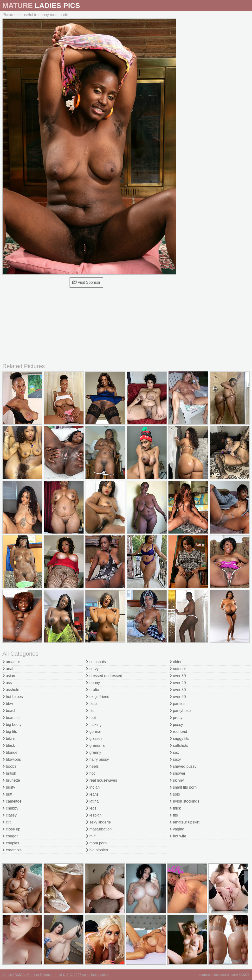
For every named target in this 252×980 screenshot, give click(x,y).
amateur (11, 662)
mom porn (96, 843)
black (9, 745)
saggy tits (179, 738)
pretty (176, 718)
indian (93, 787)
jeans (92, 794)
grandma (95, 745)
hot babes (13, 697)
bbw (8, 704)
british (9, 773)
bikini (9, 738)
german (94, 732)
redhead (178, 732)
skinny (177, 780)
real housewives (101, 780)
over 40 (178, 683)
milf (91, 836)
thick (175, 808)
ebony (93, 683)
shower (177, 773)
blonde (10, 752)
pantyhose (180, 711)
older (175, 662)
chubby (10, 808)
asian (9, 676)
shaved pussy (183, 766)
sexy (175, 759)
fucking (94, 725)
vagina (177, 829)
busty (9, 787)
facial (92, 704)
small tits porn (183, 787)
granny (94, 752)
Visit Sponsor (86, 282)
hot (90, 773)
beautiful (11, 718)
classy (10, 815)
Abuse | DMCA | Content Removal (28, 975)
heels (92, 766)
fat (90, 711)
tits (174, 815)
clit (6, 822)
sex (174, 752)
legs (91, 808)
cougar (10, 836)
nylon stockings (184, 801)
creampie (12, 850)
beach (9, 711)
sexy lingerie (98, 822)
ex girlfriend (98, 697)
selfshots (179, 745)
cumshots (96, 662)
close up (11, 829)
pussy (176, 725)
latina (92, 801)
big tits (10, 732)
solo (175, 794)
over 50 (178, 690)
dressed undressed (104, 676)
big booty (12, 725)
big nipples (97, 850)
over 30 (178, 676)
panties (177, 704)
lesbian (94, 815)
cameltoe (12, 801)
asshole (11, 690)
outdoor (178, 669)
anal (8, 669)
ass (7, 683)
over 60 (178, 697)
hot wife (178, 836)
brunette (11, 780)
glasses (94, 738)
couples (11, 843)
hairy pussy (97, 759)
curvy (92, 669)
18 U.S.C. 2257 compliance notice (84, 975)
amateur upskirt (184, 822)
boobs (9, 766)
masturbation (99, 829)
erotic (92, 690)
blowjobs (12, 759)
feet (91, 718)
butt (7, 794)
